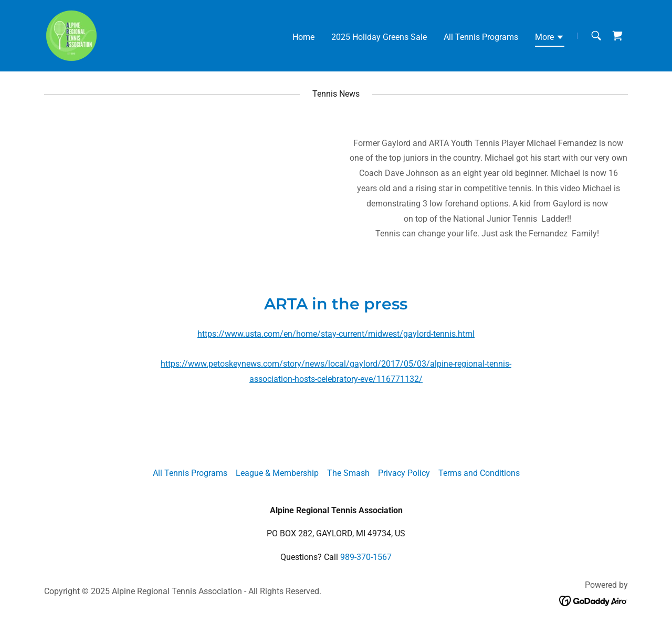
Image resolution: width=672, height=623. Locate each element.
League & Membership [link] (277, 473)
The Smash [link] (348, 473)
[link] (71, 35)
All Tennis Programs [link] (481, 37)
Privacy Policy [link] (404, 473)
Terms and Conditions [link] (479, 473)
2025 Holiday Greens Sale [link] (379, 37)
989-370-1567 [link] (366, 557)
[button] (550, 39)
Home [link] (303, 37)
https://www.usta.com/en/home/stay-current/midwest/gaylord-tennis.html (336, 334)
